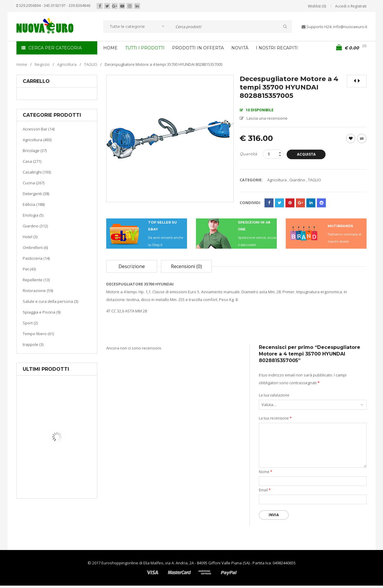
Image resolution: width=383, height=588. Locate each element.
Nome (266, 472)
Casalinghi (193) (37, 172)
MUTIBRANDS (340, 226)
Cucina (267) (34, 183)
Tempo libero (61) (38, 334)
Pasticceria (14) (36, 258)
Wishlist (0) (317, 6)
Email (265, 490)
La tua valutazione (274, 395)
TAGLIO (91, 64)
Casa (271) (32, 161)
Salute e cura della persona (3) (50, 301)
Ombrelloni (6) (35, 247)
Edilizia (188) (34, 204)
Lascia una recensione (267, 118)
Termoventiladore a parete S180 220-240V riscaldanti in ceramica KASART (71, 494)
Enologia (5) (33, 215)
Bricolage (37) (35, 151)
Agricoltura (67, 64)
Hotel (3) (30, 237)
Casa (56, 468)
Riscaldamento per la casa (71, 476)
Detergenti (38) (36, 194)
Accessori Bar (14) (39, 129)
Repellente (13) (36, 280)
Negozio (42, 64)
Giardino (297, 180)
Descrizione (132, 266)
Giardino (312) (35, 226)
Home (22, 64)
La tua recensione (275, 418)
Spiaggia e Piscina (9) (42, 312)
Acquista (306, 154)
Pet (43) (29, 269)
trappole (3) (33, 344)
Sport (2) (30, 323)
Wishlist (351, 139)
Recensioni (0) (186, 266)
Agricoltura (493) (37, 140)
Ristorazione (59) (38, 291)
